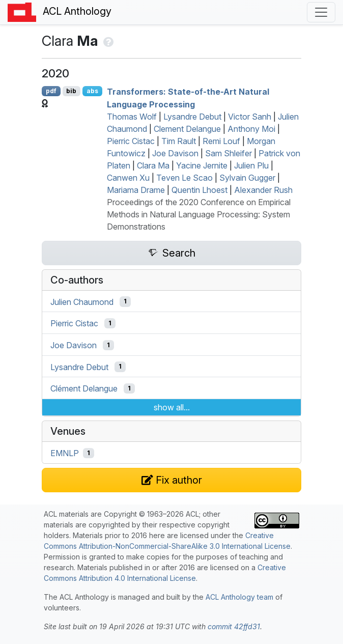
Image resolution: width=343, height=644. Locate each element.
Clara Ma (153, 165)
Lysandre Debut (192, 117)
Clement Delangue (187, 129)
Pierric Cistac (131, 141)
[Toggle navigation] (321, 12)
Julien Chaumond (82, 301)
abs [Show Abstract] (92, 91)
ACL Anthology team (239, 597)
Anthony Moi (251, 129)
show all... (172, 407)
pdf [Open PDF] (51, 91)
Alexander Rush (263, 190)
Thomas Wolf (132, 117)
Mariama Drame (136, 190)
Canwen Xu (128, 178)
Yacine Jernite (202, 165)
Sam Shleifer (228, 153)
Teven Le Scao (184, 178)
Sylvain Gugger (247, 178)
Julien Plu (251, 165)
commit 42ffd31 (234, 626)
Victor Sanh (250, 117)
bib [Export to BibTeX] (71, 91)
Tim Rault (179, 141)
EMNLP (65, 453)
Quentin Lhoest (199, 190)
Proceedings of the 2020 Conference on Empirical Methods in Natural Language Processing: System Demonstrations (199, 214)
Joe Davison (175, 153)
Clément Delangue (84, 388)
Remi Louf (221, 141)
